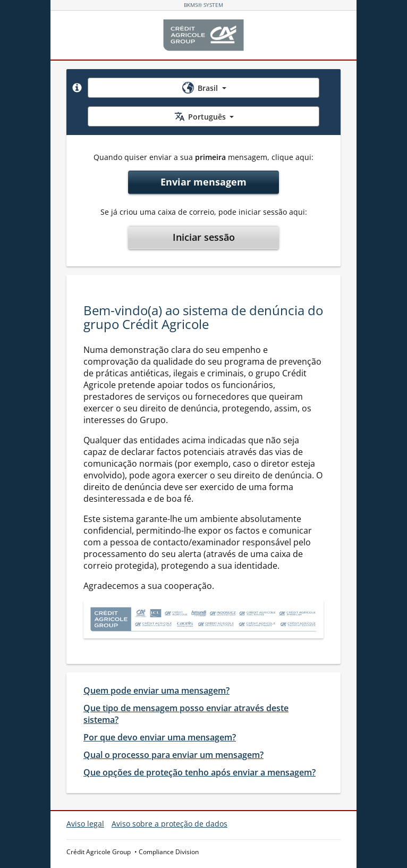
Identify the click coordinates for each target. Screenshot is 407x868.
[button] (77, 88)
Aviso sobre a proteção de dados (169, 824)
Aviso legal (85, 824)
